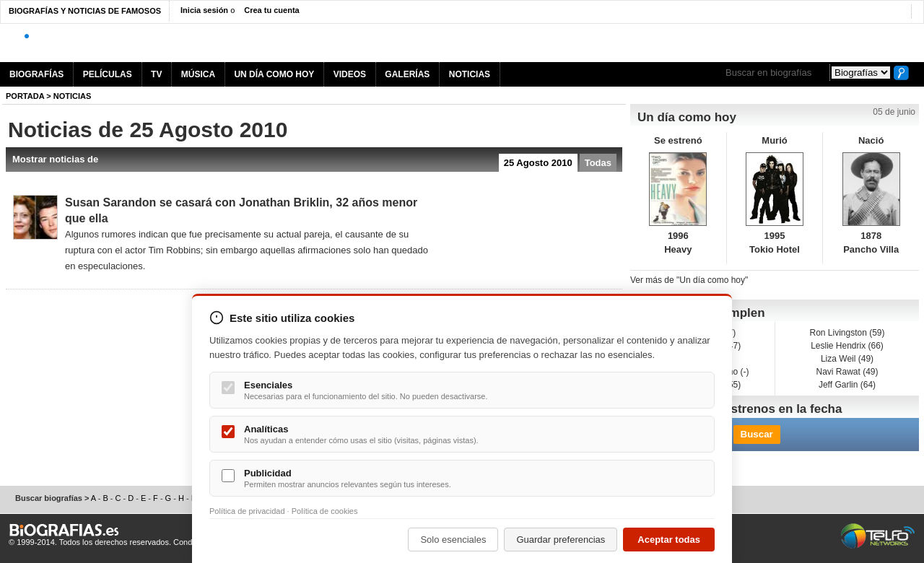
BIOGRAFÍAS (36, 74)
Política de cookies (325, 511)
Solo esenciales (453, 540)
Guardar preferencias (561, 540)
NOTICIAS (470, 74)
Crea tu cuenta (271, 10)
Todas (598, 163)
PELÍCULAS (108, 74)
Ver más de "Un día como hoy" (689, 280)
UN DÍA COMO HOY (274, 74)
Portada (25, 96)
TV (156, 74)
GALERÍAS (407, 74)
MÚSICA (198, 74)
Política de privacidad (247, 511)
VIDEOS (350, 74)
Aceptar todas (669, 540)
